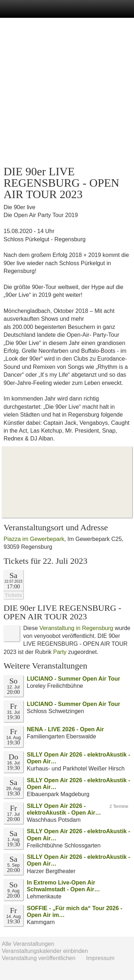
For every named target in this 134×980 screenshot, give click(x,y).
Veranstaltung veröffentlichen (39, 958)
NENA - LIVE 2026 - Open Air (65, 729)
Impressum (100, 958)
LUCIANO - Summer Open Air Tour (73, 679)
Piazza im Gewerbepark (34, 539)
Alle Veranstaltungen (28, 944)
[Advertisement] (67, 92)
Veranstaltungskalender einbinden (45, 951)
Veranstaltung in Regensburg (76, 628)
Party (60, 652)
